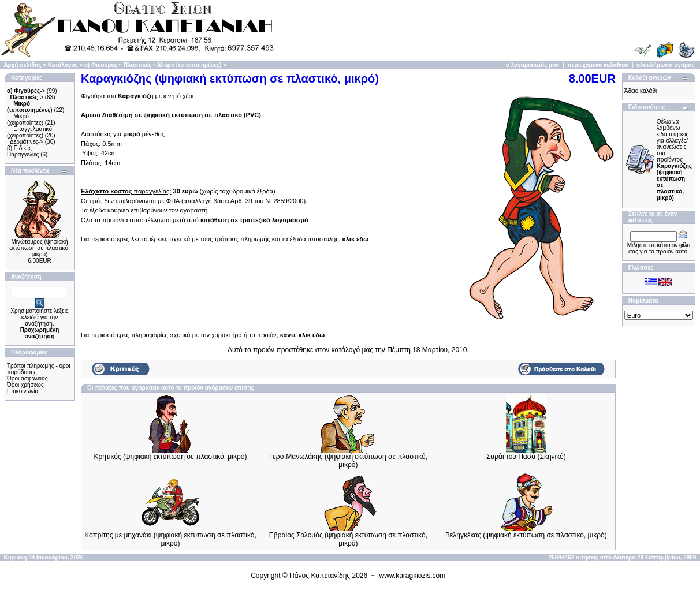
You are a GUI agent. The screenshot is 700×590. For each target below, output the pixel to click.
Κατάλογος (63, 65)
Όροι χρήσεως (25, 385)
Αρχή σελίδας (22, 65)
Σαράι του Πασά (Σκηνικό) (526, 457)
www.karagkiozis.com (413, 576)
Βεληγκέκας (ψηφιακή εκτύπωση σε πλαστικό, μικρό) (526, 535)
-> (26, 91)
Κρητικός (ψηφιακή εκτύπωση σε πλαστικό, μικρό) (171, 457)
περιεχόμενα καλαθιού (598, 65)
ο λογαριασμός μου (533, 65)
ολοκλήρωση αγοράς (666, 65)
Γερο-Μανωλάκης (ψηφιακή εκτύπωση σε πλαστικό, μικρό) (348, 461)
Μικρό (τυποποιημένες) (189, 65)
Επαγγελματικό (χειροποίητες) (29, 132)
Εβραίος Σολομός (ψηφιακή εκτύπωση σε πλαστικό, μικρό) (348, 539)
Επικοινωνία (23, 391)
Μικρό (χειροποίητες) (25, 120)
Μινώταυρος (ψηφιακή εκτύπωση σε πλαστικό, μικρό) (39, 248)
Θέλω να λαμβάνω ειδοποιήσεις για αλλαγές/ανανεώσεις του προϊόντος (674, 160)
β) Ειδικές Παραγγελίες (23, 151)
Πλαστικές (137, 65)
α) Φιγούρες (101, 65)
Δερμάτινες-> (27, 142)
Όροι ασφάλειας (27, 378)
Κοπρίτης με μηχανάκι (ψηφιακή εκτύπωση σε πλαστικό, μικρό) (170, 539)
